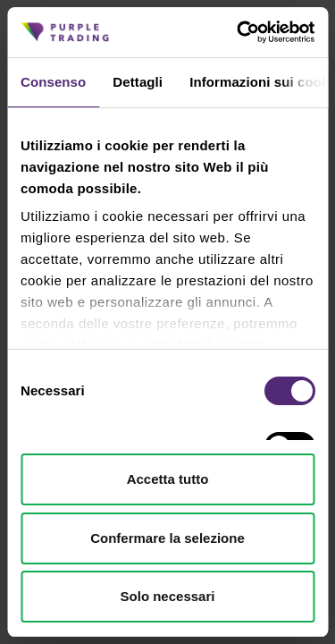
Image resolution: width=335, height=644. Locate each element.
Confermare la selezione (167, 538)
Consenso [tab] (53, 82)
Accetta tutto (168, 479)
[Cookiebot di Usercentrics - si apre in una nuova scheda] (239, 32)
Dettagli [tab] (138, 82)
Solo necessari (168, 596)
